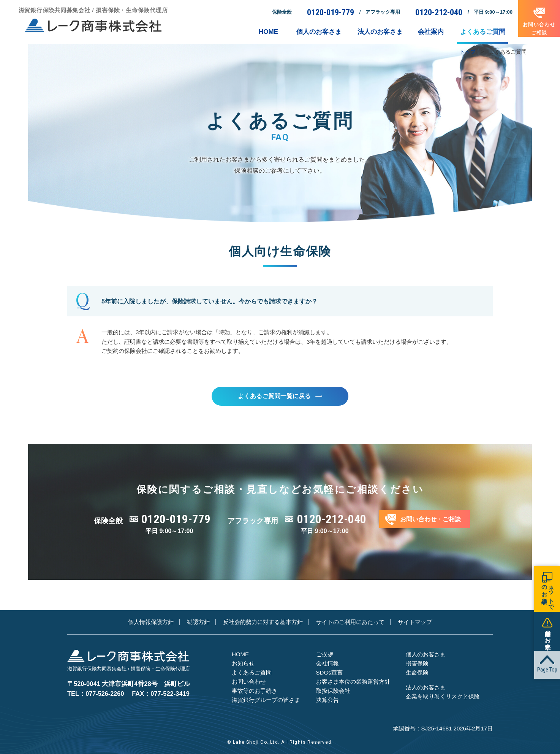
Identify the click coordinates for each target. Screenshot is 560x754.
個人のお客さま (426, 655)
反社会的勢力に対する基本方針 (263, 623)
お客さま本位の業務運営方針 (353, 682)
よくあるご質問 (252, 673)
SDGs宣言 (329, 673)
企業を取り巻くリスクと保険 (443, 697)
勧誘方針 (198, 623)
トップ (468, 52)
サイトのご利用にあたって (350, 623)
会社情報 (327, 664)
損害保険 (417, 664)
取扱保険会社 (333, 691)
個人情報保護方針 (151, 623)
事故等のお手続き (255, 691)
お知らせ (243, 664)
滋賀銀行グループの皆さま (266, 700)
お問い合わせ (249, 682)
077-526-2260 (105, 688)
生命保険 (417, 673)
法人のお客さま (426, 688)
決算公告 (327, 700)
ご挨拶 (325, 655)
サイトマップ (415, 623)
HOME (240, 655)
